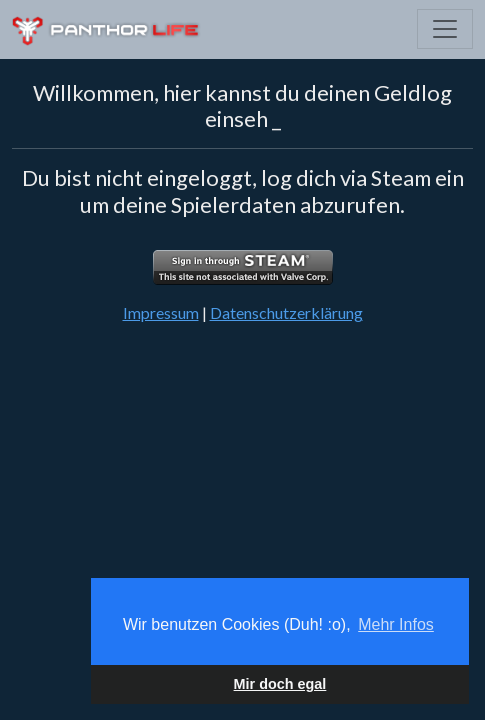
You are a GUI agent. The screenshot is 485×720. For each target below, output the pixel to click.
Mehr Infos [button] (396, 624)
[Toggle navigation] (445, 29)
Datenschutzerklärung (286, 312)
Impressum (161, 312)
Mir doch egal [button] (280, 684)
